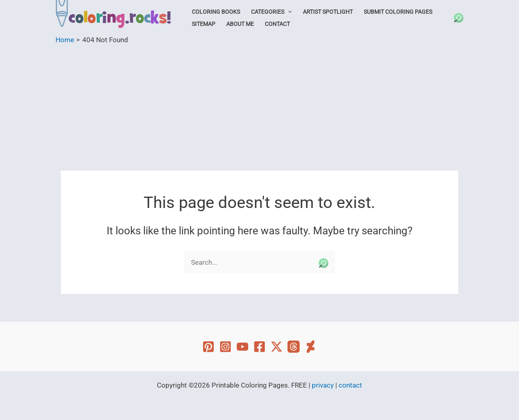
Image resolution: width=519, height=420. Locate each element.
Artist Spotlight (328, 12)
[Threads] (294, 347)
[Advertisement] (259, 106)
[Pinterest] (208, 347)
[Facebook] (259, 347)
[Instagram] (225, 347)
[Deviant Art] (311, 347)
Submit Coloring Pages (398, 12)
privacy (323, 385)
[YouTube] (242, 347)
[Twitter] (277, 347)
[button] (288, 12)
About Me (240, 24)
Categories (271, 12)
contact (350, 385)
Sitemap (204, 24)
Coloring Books (216, 12)
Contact (277, 24)
